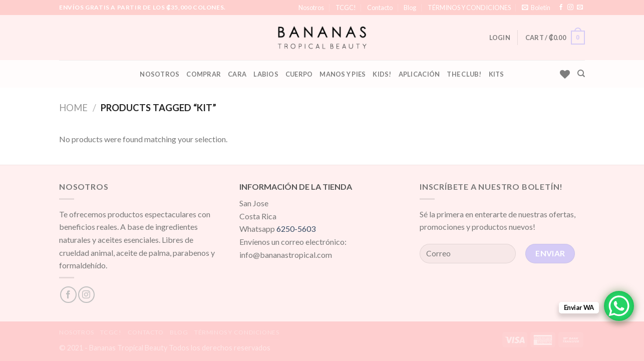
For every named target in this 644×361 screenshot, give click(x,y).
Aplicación (419, 74)
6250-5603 (296, 229)
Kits (497, 74)
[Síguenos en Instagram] (570, 8)
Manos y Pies (343, 74)
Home (73, 108)
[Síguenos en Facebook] (561, 8)
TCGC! (346, 8)
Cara (237, 74)
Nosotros (311, 8)
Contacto (380, 8)
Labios (266, 74)
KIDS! (382, 74)
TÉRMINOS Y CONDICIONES (469, 8)
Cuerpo (299, 74)
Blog (410, 8)
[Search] (581, 74)
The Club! (464, 74)
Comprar (204, 74)
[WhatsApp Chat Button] (619, 306)
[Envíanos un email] (580, 8)
